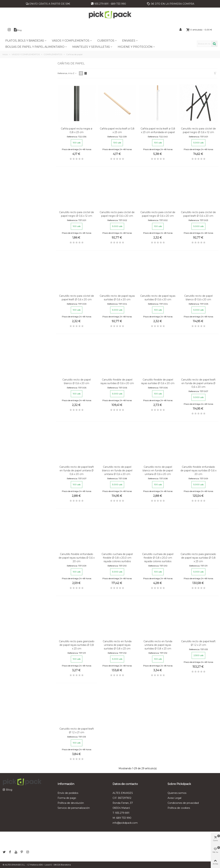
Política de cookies (179, 808)
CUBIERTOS (106, 41)
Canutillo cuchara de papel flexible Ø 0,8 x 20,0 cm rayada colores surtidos (117, 558)
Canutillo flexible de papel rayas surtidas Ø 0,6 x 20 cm (117, 381)
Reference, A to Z (67, 73)
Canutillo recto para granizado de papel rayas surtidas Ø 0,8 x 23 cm (198, 558)
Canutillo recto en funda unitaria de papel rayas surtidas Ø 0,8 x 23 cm (117, 645)
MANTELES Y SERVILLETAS (91, 47)
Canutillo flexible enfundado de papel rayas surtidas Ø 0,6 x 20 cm (198, 470)
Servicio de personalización (74, 808)
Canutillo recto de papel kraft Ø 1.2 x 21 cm (198, 643)
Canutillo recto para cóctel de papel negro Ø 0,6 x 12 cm (198, 130)
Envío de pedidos (68, 793)
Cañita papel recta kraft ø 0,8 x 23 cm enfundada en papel (158, 130)
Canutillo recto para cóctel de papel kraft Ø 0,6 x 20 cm (198, 214)
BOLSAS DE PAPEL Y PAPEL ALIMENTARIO (35, 47)
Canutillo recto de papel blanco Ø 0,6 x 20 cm (198, 298)
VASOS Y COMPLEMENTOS (71, 41)
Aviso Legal (174, 798)
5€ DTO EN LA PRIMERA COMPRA (173, 4)
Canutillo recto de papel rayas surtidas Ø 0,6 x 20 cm (117, 298)
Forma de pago (67, 798)
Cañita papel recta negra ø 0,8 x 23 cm (77, 130)
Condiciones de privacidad (183, 803)
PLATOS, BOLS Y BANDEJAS (25, 41)
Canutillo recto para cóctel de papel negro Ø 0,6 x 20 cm (117, 214)
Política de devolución (71, 803)
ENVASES (129, 41)
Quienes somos (177, 793)
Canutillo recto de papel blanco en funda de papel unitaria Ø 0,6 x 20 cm (117, 470)
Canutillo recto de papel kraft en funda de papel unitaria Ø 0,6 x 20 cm (198, 383)
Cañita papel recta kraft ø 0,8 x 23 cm (117, 130)
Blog (9, 790)
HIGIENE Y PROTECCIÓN (135, 47)
